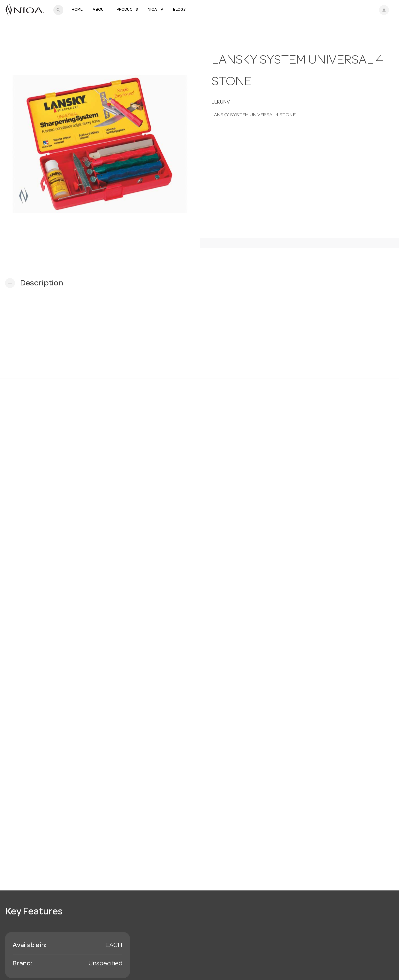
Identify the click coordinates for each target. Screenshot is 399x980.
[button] (34, 283)
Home (77, 10)
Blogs (179, 10)
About (100, 10)
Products (127, 10)
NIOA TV (155, 10)
